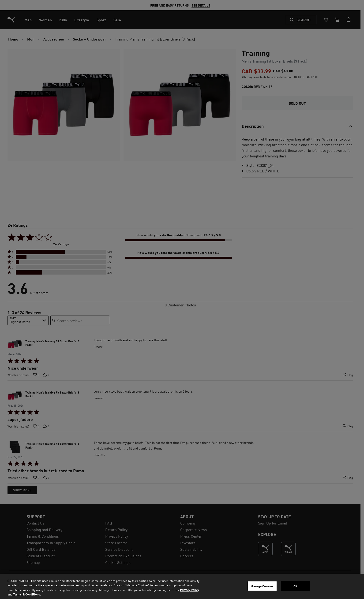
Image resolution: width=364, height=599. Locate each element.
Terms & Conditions (27, 594)
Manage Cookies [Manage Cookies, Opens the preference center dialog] (262, 586)
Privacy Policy (190, 590)
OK (295, 586)
